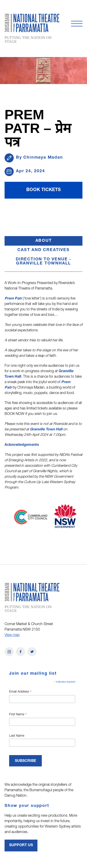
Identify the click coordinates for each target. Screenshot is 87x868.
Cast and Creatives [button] (43, 250)
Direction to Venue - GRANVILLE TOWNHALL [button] (43, 262)
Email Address (20, 692)
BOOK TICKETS (43, 190)
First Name (18, 715)
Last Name (17, 736)
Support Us (21, 846)
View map (12, 635)
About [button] (56, 242)
